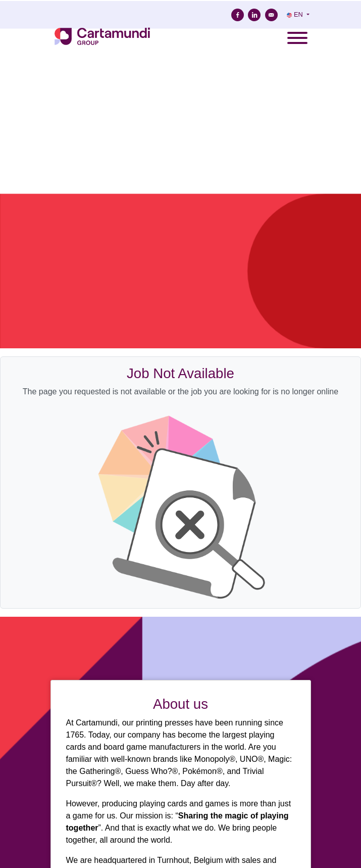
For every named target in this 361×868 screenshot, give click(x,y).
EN (296, 14)
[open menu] (297, 35)
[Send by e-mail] (271, 15)
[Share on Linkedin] (254, 15)
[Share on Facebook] (238, 15)
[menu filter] (180, 1)
